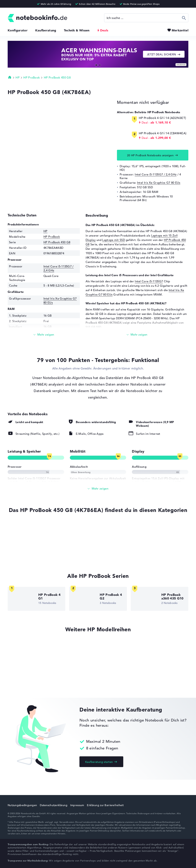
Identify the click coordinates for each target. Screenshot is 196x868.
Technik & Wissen (77, 30)
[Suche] (146, 18)
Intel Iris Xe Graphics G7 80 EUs (159, 183)
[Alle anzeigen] (98, 489)
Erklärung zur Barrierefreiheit (105, 805)
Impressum (77, 805)
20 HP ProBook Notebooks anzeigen (150, 155)
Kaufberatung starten (99, 762)
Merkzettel (180, 30)
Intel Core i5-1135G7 (149, 281)
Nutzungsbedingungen (22, 805)
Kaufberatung (46, 30)
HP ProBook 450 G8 (57, 77)
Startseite (10, 77)
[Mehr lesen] (44, 335)
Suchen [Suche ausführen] (184, 18)
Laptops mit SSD (114, 240)
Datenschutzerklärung (54, 805)
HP (18, 77)
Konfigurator (18, 30)
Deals (104, 30)
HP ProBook (32, 77)
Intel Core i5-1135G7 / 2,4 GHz (156, 174)
